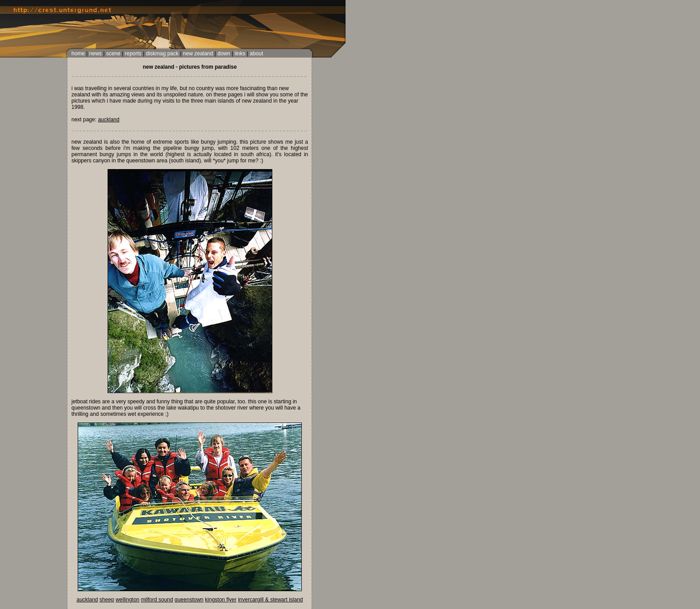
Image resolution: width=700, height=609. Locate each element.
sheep (107, 600)
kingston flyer (221, 600)
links (240, 54)
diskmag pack (162, 54)
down (224, 54)
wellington (127, 600)
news (96, 54)
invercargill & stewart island (270, 600)
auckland (108, 120)
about (256, 54)
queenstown (189, 600)
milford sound (157, 600)
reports (133, 54)
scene (113, 54)
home (78, 54)
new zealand (198, 54)
